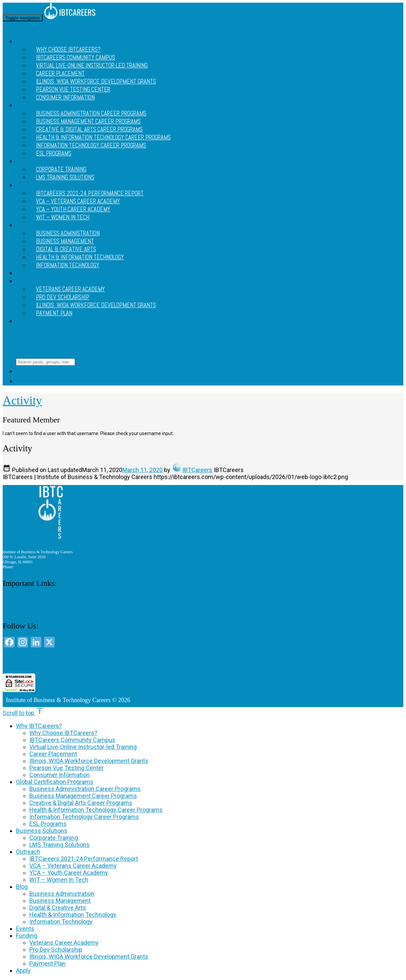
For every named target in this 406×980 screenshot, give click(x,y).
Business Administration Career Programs (85, 789)
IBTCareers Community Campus (72, 740)
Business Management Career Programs (83, 796)
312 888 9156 (26, 567)
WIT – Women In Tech (63, 217)
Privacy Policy (14, 605)
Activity (22, 400)
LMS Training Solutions (65, 177)
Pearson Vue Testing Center (66, 768)
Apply (23, 321)
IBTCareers (192, 470)
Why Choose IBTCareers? (63, 733)
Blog (22, 225)
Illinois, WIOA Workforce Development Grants (96, 305)
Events (25, 273)
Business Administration (62, 894)
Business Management (60, 901)
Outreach (28, 185)
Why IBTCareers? (39, 726)
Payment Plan (54, 313)
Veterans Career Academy (64, 943)
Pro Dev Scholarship (56, 950)
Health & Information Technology (73, 915)
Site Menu (20, 337)
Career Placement (53, 754)
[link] (203, 661)
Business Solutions (42, 831)
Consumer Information (65, 98)
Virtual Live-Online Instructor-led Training (92, 66)
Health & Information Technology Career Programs (96, 810)
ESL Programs (54, 153)
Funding (26, 281)
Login (27, 381)
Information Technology (68, 265)
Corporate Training (54, 838)
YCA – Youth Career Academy (69, 873)
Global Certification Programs (55, 782)
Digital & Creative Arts (58, 908)
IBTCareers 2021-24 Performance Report (84, 859)
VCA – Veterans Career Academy (73, 866)
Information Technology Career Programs (91, 145)
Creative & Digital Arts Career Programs (81, 803)
